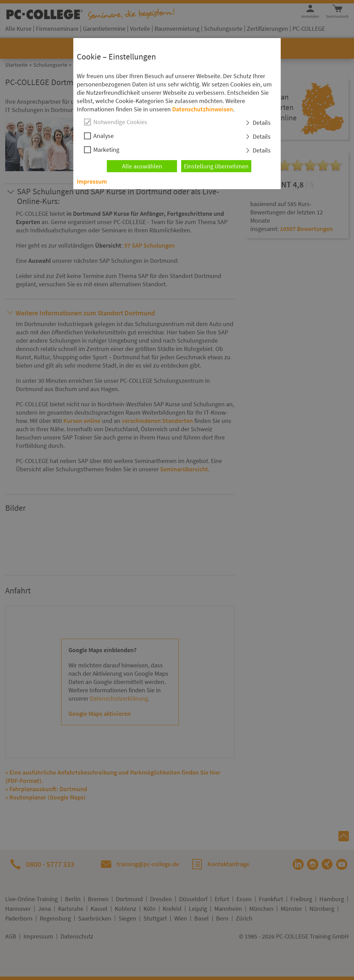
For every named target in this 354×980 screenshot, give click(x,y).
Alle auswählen (142, 166)
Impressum (92, 181)
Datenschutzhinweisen (203, 109)
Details (262, 123)
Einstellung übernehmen (216, 166)
